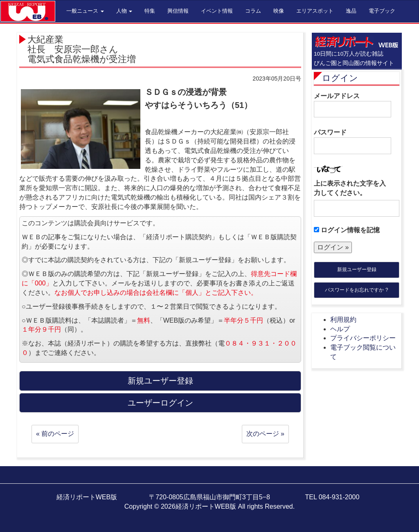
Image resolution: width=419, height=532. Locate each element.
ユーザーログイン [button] (160, 403)
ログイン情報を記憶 (347, 230)
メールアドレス (353, 105)
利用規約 (343, 320)
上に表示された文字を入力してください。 (350, 188)
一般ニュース (85, 11)
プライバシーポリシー (363, 338)
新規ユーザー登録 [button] (160, 381)
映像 (279, 11)
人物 (124, 11)
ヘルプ (340, 329)
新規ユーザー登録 (357, 269)
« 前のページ (55, 434)
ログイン (340, 78)
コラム (253, 11)
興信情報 (178, 11)
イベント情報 (217, 11)
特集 (150, 11)
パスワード (353, 141)
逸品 (351, 11)
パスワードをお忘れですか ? (356, 290)
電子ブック (382, 11)
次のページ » (265, 434)
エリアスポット (315, 11)
